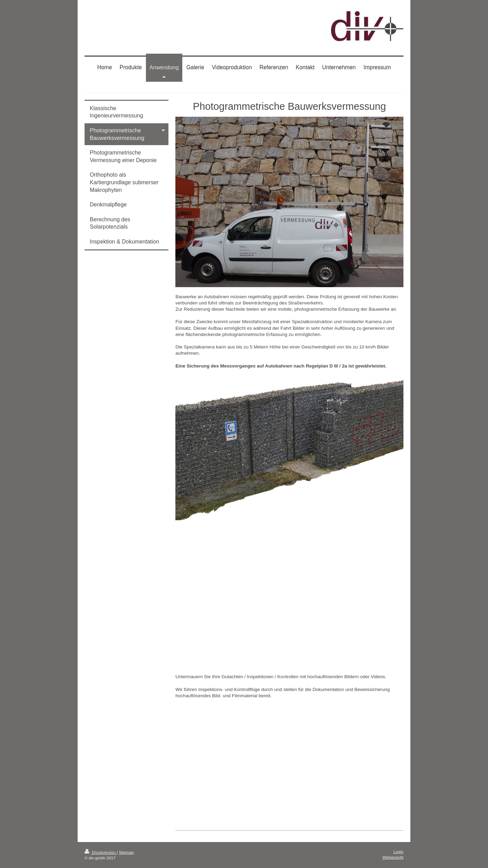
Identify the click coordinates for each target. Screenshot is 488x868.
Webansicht (393, 857)
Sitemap (126, 852)
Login (398, 852)
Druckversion (101, 852)
